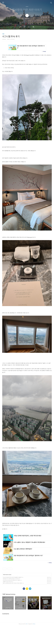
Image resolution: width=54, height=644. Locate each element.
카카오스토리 (27, 607)
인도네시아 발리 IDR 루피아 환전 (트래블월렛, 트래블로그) (12, 596)
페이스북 (24, 607)
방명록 (25, 27)
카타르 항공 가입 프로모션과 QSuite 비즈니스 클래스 (12, 599)
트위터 (30, 607)
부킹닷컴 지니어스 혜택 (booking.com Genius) (11, 597)
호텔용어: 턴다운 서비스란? (7, 600)
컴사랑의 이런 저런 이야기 (27, 10)
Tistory (34, 642)
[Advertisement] (27, 541)
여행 (3, 34)
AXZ (27, 642)
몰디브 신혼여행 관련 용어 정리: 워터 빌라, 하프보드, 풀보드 (13, 601)
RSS (29, 27)
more (51, 613)
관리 (34, 27)
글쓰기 (20, 27)
